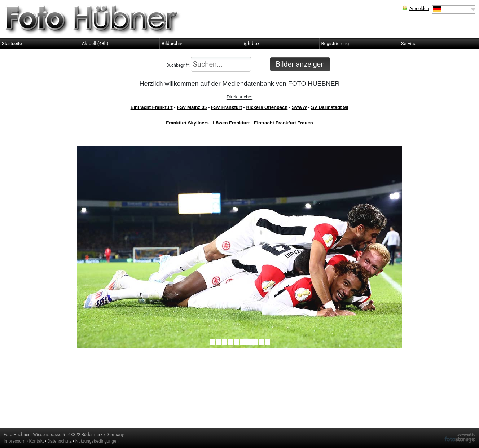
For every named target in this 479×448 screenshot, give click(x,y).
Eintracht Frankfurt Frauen (284, 123)
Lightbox (250, 43)
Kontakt (36, 441)
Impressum (14, 441)
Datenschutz (60, 441)
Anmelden (419, 9)
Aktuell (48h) (95, 43)
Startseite (12, 43)
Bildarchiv (172, 43)
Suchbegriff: (209, 64)
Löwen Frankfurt (231, 123)
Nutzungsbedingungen (97, 441)
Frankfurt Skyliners (187, 123)
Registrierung (335, 43)
